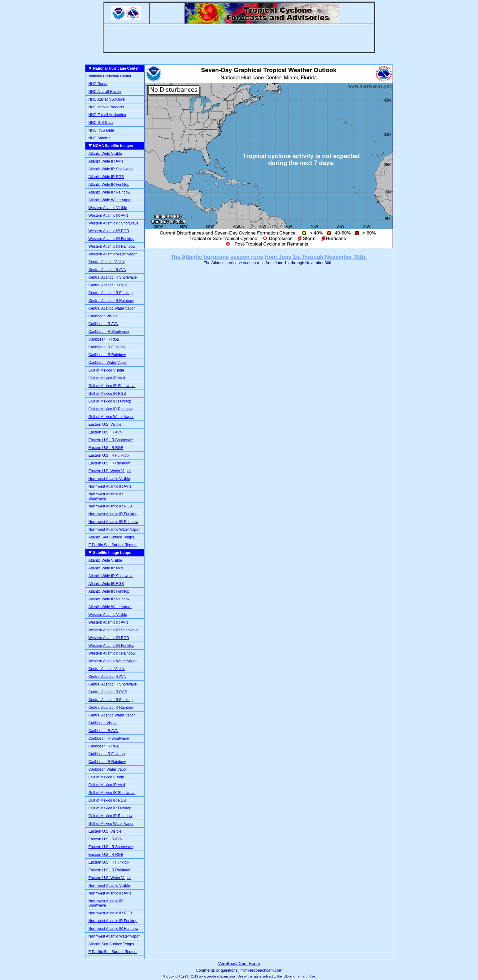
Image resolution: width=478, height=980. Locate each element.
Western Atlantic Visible (108, 208)
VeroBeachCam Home (239, 963)
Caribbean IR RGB (104, 339)
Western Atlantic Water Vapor (113, 254)
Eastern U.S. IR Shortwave (111, 440)
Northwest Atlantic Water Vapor (114, 529)
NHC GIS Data (101, 123)
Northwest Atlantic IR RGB (110, 506)
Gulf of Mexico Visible (106, 370)
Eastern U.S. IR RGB (106, 448)
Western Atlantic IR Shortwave (114, 223)
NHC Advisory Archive (107, 99)
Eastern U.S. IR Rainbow (109, 463)
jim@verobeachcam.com (261, 970)
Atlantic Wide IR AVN (106, 161)
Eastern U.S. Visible (105, 425)
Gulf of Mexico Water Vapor (111, 417)
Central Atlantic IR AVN (108, 270)
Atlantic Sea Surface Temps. (112, 537)
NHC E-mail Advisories (107, 115)
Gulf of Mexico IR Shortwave (112, 386)
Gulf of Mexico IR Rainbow (111, 409)
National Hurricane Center (110, 76)
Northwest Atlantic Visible (109, 479)
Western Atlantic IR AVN (108, 216)
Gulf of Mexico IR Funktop (110, 401)
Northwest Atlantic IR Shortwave (106, 496)
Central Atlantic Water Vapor (112, 308)
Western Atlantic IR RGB (109, 231)
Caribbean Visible (103, 316)
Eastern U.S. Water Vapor (110, 471)
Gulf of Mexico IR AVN (107, 378)
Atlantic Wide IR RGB (106, 177)
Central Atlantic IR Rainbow (111, 301)
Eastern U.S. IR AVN (106, 432)
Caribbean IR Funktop (107, 347)
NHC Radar (98, 84)
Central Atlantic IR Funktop (111, 293)
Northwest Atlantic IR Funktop (113, 514)
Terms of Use (305, 976)
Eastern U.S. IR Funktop (109, 455)
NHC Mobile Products (106, 107)
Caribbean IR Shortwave (109, 332)
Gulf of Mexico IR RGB (107, 394)
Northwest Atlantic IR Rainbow (113, 522)
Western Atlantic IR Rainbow (112, 246)
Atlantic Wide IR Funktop (109, 185)
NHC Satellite (100, 138)
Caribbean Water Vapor (108, 363)
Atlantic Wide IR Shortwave (111, 169)
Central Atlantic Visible (107, 262)
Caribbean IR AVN (104, 324)
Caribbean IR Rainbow (107, 355)
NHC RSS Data (101, 130)
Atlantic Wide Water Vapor (110, 200)
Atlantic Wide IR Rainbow (109, 192)
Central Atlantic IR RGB (108, 285)
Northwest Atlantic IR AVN (110, 486)
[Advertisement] (239, 38)
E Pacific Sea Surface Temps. (113, 545)
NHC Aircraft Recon (105, 92)
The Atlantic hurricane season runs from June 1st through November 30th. (269, 257)
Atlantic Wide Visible (105, 154)
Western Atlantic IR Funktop (112, 239)
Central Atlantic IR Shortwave (113, 277)
